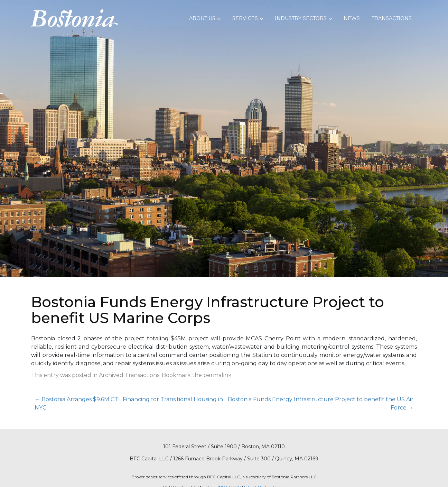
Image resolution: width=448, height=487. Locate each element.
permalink (217, 375)
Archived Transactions (129, 375)
